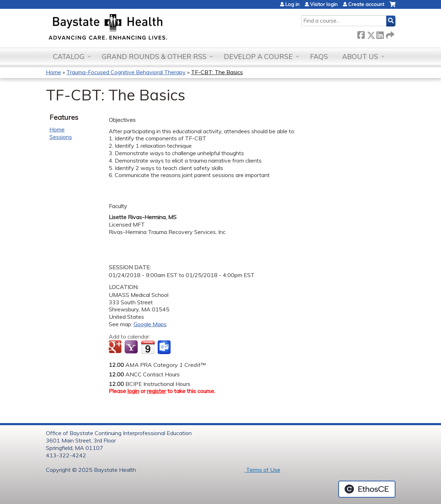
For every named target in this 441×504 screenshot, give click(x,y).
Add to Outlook (165, 347)
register (156, 391)
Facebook (361, 34)
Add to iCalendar (148, 347)
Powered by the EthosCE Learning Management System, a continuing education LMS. (367, 489)
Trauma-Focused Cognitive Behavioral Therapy (126, 72)
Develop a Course (258, 57)
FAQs (319, 57)
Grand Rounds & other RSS (154, 57)
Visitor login (324, 4)
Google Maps (150, 324)
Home (53, 72)
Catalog (69, 57)
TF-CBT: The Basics (217, 72)
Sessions (61, 137)
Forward (389, 34)
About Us (360, 57)
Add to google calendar (116, 347)
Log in (292, 4)
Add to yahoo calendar (132, 347)
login (133, 391)
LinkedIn (380, 34)
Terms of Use (263, 470)
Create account (366, 4)
